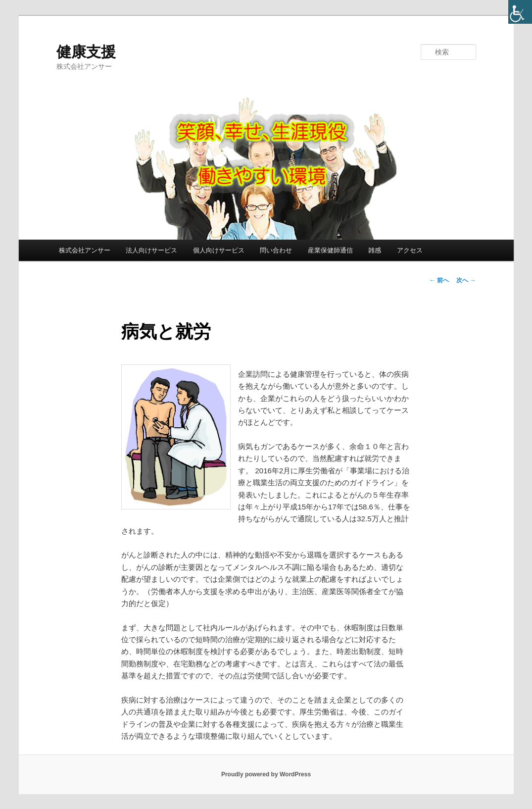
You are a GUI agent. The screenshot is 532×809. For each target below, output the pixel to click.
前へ (439, 280)
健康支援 (86, 52)
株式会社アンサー (85, 250)
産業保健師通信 (330, 250)
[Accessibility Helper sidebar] (520, 12)
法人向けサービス (151, 250)
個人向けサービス (219, 250)
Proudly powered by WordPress (266, 774)
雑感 (375, 250)
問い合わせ (276, 250)
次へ (466, 280)
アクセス (410, 250)
